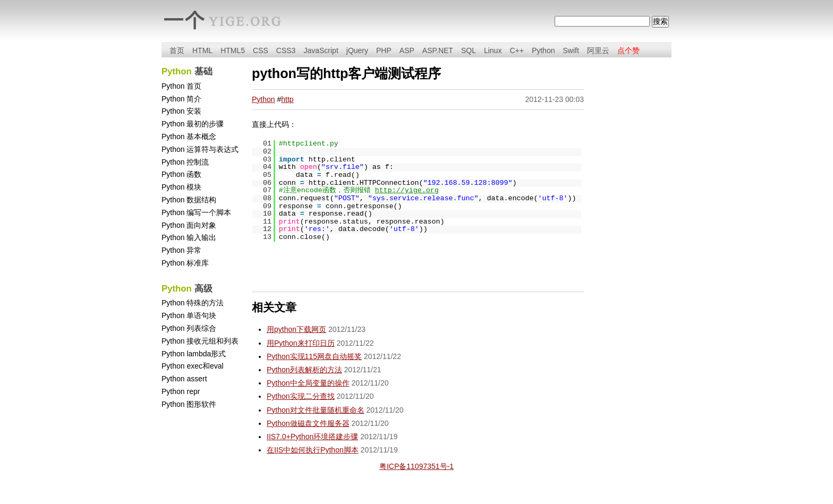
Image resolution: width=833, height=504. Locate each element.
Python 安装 (181, 111)
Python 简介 (181, 99)
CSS (261, 50)
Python (543, 50)
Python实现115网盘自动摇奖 (314, 356)
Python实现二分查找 (301, 396)
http (287, 99)
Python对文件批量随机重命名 (316, 410)
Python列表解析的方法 (304, 370)
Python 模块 (181, 187)
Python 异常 (181, 250)
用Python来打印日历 (301, 343)
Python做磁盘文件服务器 (308, 423)
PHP (384, 50)
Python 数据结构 (189, 200)
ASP (407, 50)
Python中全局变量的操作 (308, 383)
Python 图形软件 (189, 404)
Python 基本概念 (189, 136)
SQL (469, 50)
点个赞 (628, 50)
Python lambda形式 (194, 354)
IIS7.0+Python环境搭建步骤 (312, 437)
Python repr (181, 391)
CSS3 (286, 50)
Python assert (184, 379)
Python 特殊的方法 (193, 303)
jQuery (357, 50)
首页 (177, 50)
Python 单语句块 (189, 315)
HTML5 (233, 50)
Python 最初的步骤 (193, 124)
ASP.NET (438, 50)
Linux (493, 50)
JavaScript (321, 50)
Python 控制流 (185, 162)
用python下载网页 (296, 329)
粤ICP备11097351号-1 (416, 466)
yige (236, 21)
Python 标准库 (185, 263)
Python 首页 (181, 86)
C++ (516, 50)
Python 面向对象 (189, 225)
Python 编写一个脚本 (196, 212)
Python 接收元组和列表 (200, 341)
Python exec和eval (193, 366)
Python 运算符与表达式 (200, 149)
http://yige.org (407, 190)
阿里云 (598, 50)
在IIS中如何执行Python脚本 (313, 450)
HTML (202, 50)
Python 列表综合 (189, 328)
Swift (571, 50)
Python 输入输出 (189, 237)
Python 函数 (181, 174)
